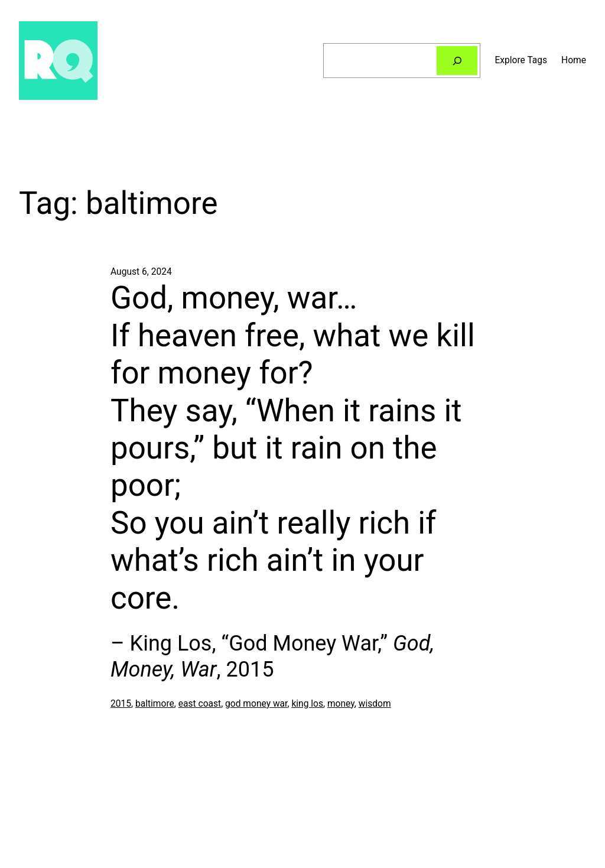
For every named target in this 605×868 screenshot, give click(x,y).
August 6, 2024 (141, 272)
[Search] (457, 61)
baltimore (155, 704)
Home (574, 60)
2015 (121, 704)
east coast (200, 704)
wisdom (375, 704)
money (341, 704)
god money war (256, 704)
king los (307, 704)
